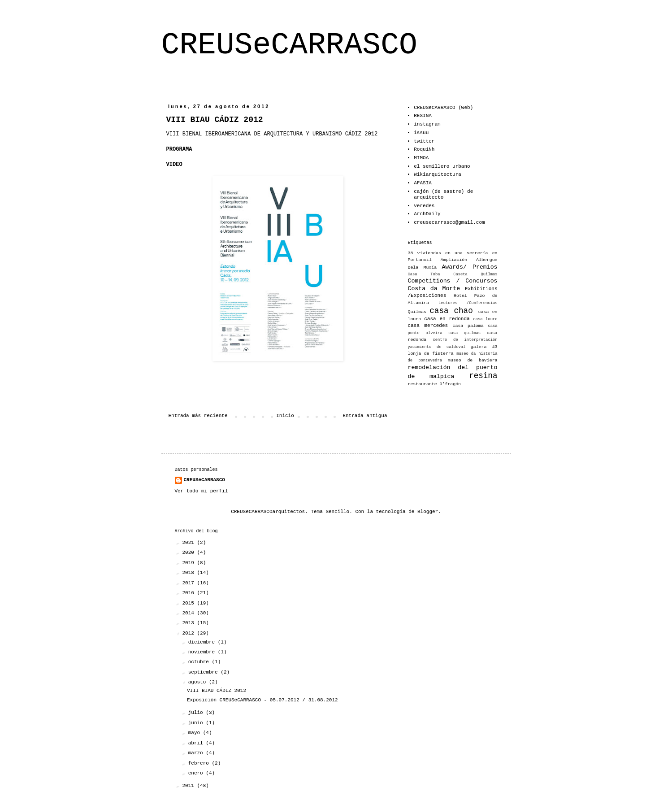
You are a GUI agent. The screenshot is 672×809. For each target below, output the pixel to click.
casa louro (486, 319)
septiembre (205, 672)
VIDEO (174, 165)
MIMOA (421, 158)
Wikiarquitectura (438, 174)
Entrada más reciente (198, 416)
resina (483, 376)
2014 (190, 613)
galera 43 (484, 347)
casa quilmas (464, 333)
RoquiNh (424, 149)
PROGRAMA (179, 149)
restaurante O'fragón (435, 384)
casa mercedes (428, 326)
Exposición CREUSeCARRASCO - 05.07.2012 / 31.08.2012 (262, 700)
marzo (197, 753)
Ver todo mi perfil (202, 491)
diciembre (203, 642)
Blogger (428, 512)
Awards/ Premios (469, 267)
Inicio (285, 416)
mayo (196, 733)
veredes (424, 206)
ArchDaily (427, 214)
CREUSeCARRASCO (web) (443, 108)
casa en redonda (447, 319)
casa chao (451, 311)
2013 (190, 623)
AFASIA (423, 183)
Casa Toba (424, 274)
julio (197, 713)
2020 (190, 552)
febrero (200, 763)
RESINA (423, 116)
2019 (190, 563)
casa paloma (468, 326)
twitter (424, 141)
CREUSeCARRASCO (289, 45)
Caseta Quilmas (475, 274)
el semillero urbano (442, 166)
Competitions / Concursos (453, 281)
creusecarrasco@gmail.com (449, 222)
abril (197, 743)
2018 (190, 573)
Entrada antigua (365, 416)
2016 (190, 593)
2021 (190, 543)
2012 (190, 633)
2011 (190, 786)
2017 (190, 583)
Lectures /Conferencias (468, 303)
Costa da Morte (434, 289)
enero (197, 773)
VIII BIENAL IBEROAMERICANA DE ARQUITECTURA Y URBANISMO (254, 134)
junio (197, 723)
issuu (421, 133)
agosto (199, 682)
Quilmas (417, 312)
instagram (427, 124)
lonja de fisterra (431, 354)
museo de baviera (473, 360)
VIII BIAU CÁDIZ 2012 (217, 691)
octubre (200, 662)
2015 (190, 603)
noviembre (203, 652)
